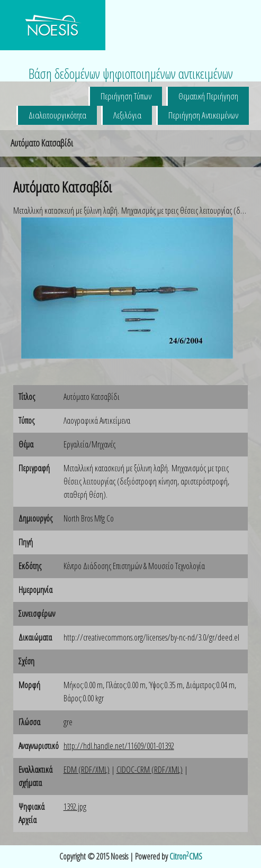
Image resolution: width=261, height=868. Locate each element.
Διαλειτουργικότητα (57, 115)
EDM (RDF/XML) (87, 770)
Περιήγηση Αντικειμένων (203, 115)
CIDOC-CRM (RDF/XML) (150, 770)
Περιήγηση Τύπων (126, 96)
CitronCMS (186, 856)
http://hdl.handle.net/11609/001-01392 (119, 746)
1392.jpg (75, 807)
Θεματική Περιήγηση (208, 96)
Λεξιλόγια (127, 115)
